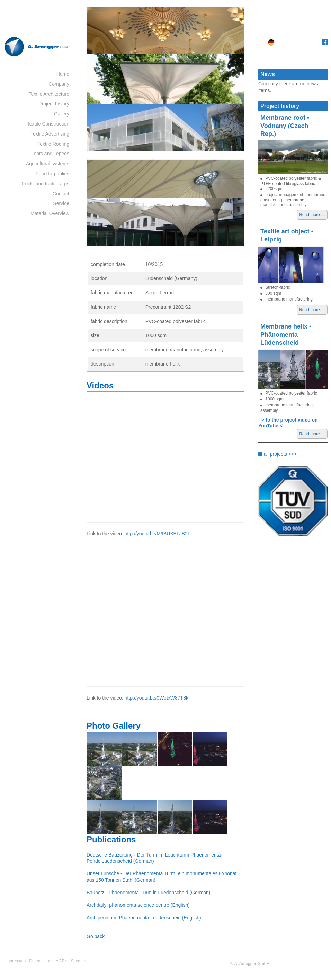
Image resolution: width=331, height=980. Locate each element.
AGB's (62, 961)
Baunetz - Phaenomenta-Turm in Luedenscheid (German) (148, 893)
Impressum (15, 961)
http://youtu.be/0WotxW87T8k (156, 698)
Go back (96, 936)
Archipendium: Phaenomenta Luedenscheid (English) (144, 918)
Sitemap (79, 961)
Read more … (313, 215)
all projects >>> (278, 454)
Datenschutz (41, 961)
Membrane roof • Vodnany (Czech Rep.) (285, 126)
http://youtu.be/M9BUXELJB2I (157, 534)
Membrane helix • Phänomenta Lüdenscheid (286, 335)
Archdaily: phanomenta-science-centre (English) (138, 905)
